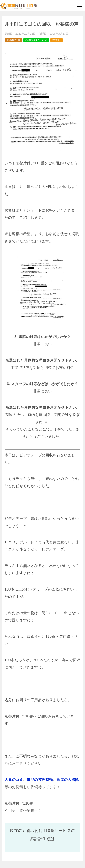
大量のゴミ (14, 780)
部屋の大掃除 (68, 780)
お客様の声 (13, 40)
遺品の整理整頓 (40, 780)
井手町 (56, 40)
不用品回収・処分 (36, 40)
